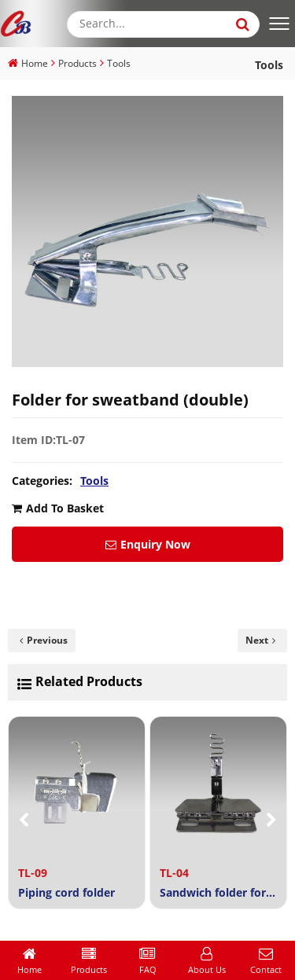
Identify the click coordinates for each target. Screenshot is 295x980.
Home (35, 64)
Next (260, 640)
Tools (119, 64)
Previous (44, 640)
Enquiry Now (148, 544)
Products (77, 64)
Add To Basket (58, 508)
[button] (24, 824)
